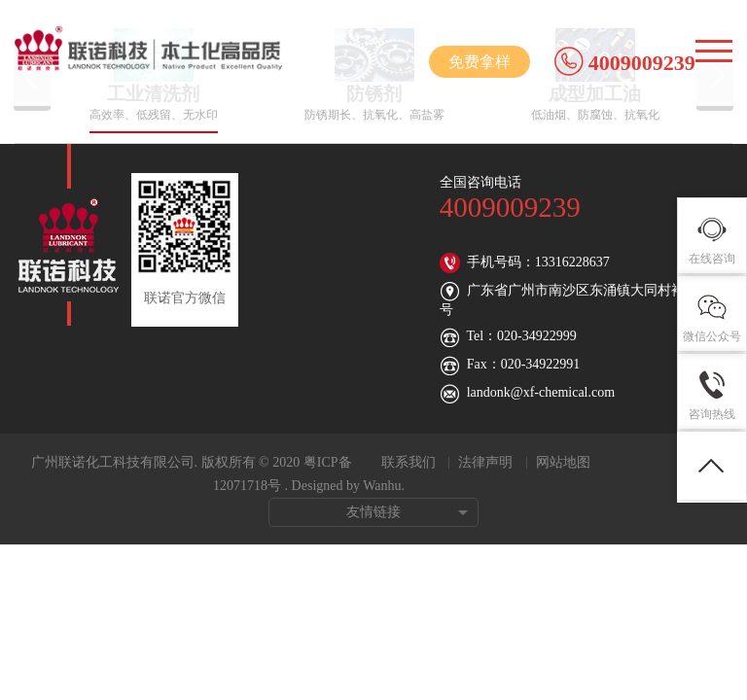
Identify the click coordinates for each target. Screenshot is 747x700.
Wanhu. (384, 486)
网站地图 (563, 462)
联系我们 (409, 462)
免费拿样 (480, 62)
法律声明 (485, 462)
